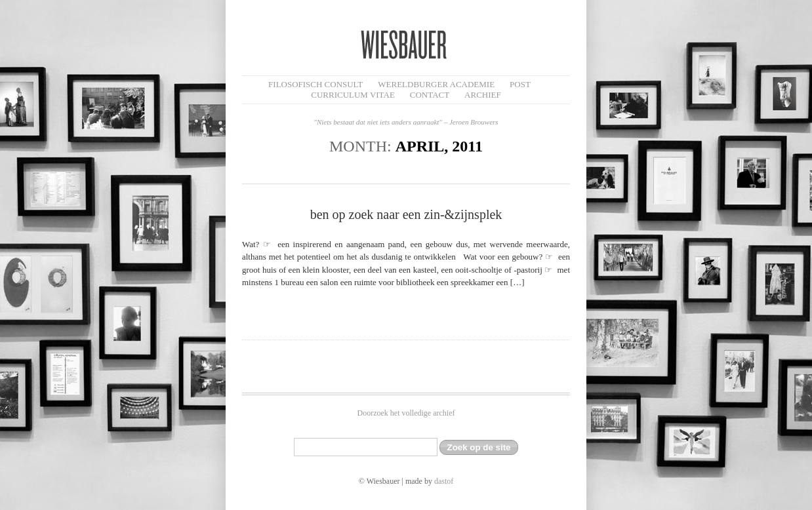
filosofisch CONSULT (315, 84)
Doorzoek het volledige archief (406, 413)
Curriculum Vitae (353, 95)
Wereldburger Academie (436, 84)
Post (520, 84)
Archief (483, 95)
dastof (444, 481)
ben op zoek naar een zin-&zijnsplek (406, 214)
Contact (430, 95)
